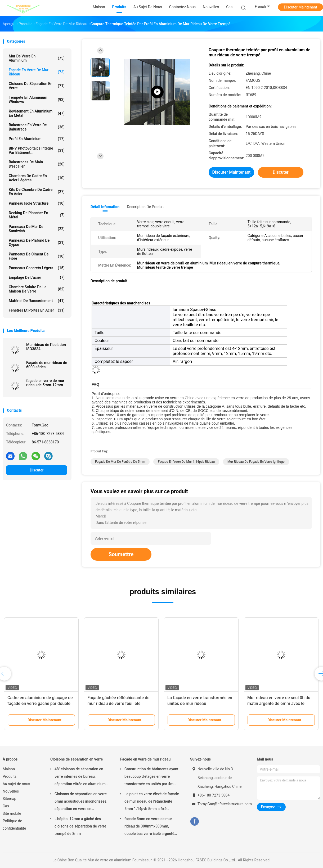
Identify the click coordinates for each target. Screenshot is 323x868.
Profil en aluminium (37, 139)
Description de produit (145, 207)
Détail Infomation (105, 207)
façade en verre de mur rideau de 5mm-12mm (45, 383)
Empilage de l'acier (37, 277)
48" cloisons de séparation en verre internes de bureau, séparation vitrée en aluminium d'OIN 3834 (80, 777)
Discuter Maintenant (300, 7)
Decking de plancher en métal (37, 215)
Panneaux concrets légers (37, 268)
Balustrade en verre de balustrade (37, 127)
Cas (6, 806)
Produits (10, 776)
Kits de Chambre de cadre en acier (37, 192)
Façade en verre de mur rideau (37, 72)
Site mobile (12, 813)
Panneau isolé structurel (37, 203)
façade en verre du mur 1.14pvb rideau (186, 462)
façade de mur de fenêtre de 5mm (120, 462)
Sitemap (9, 799)
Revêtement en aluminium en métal (37, 113)
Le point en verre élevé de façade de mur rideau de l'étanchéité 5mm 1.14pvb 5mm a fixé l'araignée (152, 802)
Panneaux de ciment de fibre (37, 256)
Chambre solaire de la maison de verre (37, 289)
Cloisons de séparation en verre (37, 86)
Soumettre (121, 554)
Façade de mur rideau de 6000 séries (47, 365)
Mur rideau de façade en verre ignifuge (256, 462)
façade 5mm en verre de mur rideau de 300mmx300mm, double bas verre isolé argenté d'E (149, 827)
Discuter (37, 470)
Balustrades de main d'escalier (37, 164)
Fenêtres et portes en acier (37, 310)
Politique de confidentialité (14, 825)
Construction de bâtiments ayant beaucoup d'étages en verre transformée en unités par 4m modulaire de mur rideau (151, 777)
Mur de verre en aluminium (37, 58)
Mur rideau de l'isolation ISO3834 (46, 347)
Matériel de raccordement (37, 301)
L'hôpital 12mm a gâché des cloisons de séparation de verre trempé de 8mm (80, 826)
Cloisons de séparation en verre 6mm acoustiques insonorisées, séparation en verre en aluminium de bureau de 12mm (81, 802)
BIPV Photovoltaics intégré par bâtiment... (37, 150)
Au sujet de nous (16, 784)
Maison (9, 769)
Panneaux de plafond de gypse (37, 242)
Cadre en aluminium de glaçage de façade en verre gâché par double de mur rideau (40, 703)
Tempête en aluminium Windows (37, 100)
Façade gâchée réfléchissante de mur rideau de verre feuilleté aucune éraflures (118, 703)
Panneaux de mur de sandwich (37, 229)
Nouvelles (11, 791)
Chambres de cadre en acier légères (37, 178)
